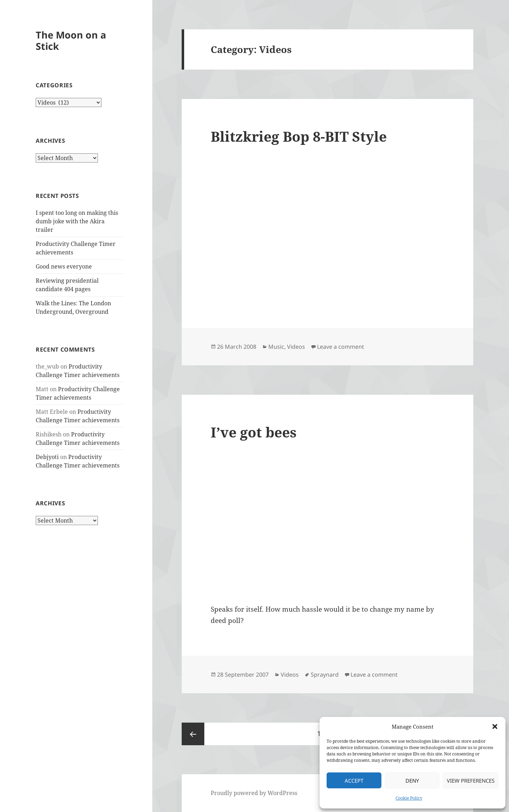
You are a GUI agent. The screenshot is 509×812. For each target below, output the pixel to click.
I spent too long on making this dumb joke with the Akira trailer (77, 221)
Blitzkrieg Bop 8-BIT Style (299, 136)
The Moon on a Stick (71, 40)
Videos (296, 347)
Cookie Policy (409, 798)
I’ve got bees (254, 432)
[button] (495, 726)
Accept (354, 781)
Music (276, 347)
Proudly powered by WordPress (254, 793)
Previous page (193, 734)
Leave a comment (341, 347)
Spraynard (325, 675)
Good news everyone (64, 266)
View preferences (471, 781)
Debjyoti (47, 457)
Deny (412, 781)
